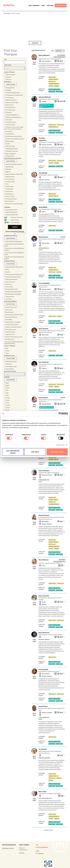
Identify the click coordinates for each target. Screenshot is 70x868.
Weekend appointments (11, 215)
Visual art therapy (9, 182)
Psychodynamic (9, 194)
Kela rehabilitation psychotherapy (13, 242)
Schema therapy (9, 297)
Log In (37, 851)
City (5, 59)
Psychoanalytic (9, 191)
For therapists (61, 5)
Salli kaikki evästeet (57, 452)
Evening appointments (11, 210)
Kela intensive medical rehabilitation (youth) (14, 253)
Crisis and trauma (9, 179)
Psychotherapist (9, 369)
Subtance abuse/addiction (11, 115)
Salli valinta (35, 452)
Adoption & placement (11, 307)
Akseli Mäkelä (43, 207)
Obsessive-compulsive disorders (13, 327)
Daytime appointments (11, 212)
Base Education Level (10, 371)
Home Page (6, 13)
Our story (50, 5)
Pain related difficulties (11, 317)
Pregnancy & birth (9, 334)
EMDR (6, 269)
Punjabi (7, 400)
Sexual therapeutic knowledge (13, 294)
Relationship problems (10, 100)
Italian (6, 393)
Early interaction (9, 201)
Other (6, 184)
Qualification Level (9, 355)
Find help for (8, 82)
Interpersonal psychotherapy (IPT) (14, 274)
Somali (7, 410)
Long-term (8, 77)
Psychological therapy (10, 366)
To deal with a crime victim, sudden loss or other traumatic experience (14, 128)
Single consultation (10, 74)
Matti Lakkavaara (44, 55)
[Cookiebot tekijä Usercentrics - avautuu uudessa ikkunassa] (60, 414)
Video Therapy (15, 220)
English (7, 385)
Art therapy (8, 299)
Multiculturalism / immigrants (12, 322)
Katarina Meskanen (45, 97)
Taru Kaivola (43, 749)
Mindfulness (8, 284)
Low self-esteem (9, 98)
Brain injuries (8, 310)
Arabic (7, 383)
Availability (7, 207)
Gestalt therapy (9, 167)
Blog (43, 5)
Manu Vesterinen (44, 633)
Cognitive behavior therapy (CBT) (13, 174)
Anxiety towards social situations (13, 136)
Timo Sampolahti (44, 283)
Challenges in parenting (11, 151)
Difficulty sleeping (9, 146)
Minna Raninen (43, 237)
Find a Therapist (34, 5)
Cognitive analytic (9, 177)
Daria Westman (44, 560)
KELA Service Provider (17, 217)
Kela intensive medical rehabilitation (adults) (14, 245)
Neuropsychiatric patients (11, 324)
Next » (51, 830)
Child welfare (8, 320)
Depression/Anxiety (10, 107)
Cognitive (7, 172)
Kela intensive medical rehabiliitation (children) (14, 249)
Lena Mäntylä (43, 173)
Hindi (6, 390)
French (7, 403)
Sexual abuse (8, 131)
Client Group (8, 65)
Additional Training (9, 261)
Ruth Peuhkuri (43, 398)
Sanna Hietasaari (44, 471)
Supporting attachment (11, 279)
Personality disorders (10, 122)
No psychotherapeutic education (13, 164)
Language (7, 377)
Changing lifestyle (9, 88)
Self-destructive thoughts (11, 102)
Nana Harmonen (44, 515)
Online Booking (15, 222)
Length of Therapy (9, 72)
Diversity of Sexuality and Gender (13, 337)
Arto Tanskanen (44, 362)
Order (53, 51)
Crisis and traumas (9, 282)
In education (8, 364)
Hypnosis (7, 272)
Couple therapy (9, 186)
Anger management (10, 154)
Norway (7, 398)
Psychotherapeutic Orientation (13, 158)
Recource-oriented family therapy (13, 204)
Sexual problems (9, 134)
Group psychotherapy (10, 199)
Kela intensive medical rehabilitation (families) (14, 258)
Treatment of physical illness (12, 93)
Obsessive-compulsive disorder (13, 117)
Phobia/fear (8, 90)
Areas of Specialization (10, 301)
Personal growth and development (14, 95)
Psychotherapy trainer (10, 362)
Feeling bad (8, 112)
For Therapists (40, 853)
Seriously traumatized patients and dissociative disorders (14, 343)
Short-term (8, 79)
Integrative (8, 169)
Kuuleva (63, 237)
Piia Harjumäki (43, 669)
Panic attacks (8, 120)
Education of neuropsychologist (13, 292)
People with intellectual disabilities (14, 315)
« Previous (46, 830)
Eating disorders (9, 141)
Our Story (22, 853)
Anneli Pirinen (43, 706)
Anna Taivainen (43, 329)
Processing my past (10, 110)
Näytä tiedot (60, 445)
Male (6, 348)
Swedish (7, 405)
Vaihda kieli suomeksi (8, 848)
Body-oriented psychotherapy (12, 277)
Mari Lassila (42, 792)
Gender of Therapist (10, 346)
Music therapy (8, 287)
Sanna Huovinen (44, 596)
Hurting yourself (9, 156)
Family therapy (9, 189)
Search (15, 227)
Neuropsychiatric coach (11, 289)
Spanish (7, 388)
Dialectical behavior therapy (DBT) (14, 267)
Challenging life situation (11, 149)
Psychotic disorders (10, 125)
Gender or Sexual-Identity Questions (14, 139)
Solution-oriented (9, 196)
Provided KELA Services (11, 236)
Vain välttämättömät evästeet (13, 452)
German (7, 408)
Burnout (7, 144)
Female (7, 351)
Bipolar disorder (9, 105)
